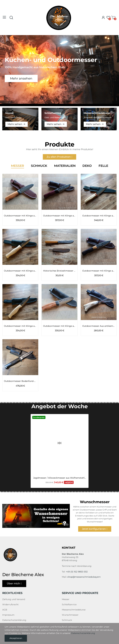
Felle (103, 166)
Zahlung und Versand (14, 599)
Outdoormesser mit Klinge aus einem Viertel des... (20, 216)
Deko (87, 166)
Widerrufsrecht (10, 604)
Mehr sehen (15, 124)
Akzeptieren (16, 638)
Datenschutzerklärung (14, 620)
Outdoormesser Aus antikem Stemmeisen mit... (99, 326)
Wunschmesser (70, 615)
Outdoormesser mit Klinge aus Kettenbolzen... (99, 216)
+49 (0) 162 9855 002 (77, 572)
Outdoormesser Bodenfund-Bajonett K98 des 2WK (20, 381)
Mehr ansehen (21, 78)
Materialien (65, 166)
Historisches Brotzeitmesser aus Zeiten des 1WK (59, 271)
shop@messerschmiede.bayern (84, 577)
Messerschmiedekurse (74, 610)
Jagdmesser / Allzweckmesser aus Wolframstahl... (59, 460)
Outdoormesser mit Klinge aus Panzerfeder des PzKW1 (20, 271)
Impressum (8, 615)
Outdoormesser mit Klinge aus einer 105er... (59, 216)
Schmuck (39, 166)
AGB (5, 610)
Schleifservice (69, 604)
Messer (18, 166)
